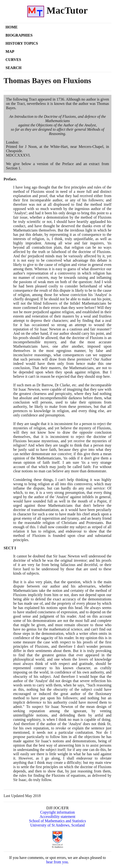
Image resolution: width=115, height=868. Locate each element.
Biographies (19, 35)
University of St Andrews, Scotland (57, 825)
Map (10, 51)
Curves (13, 60)
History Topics (22, 43)
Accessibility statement (58, 817)
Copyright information (57, 812)
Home (12, 27)
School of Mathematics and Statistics (57, 821)
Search (14, 68)
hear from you (57, 862)
